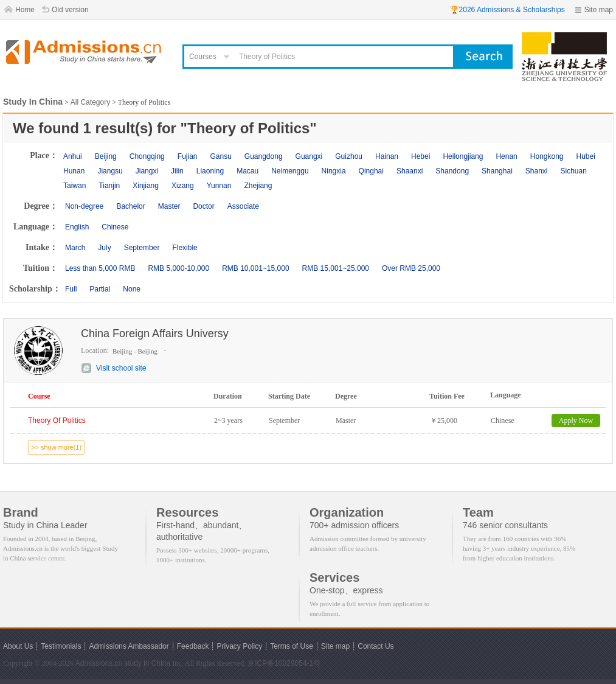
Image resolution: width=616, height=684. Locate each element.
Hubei (586, 156)
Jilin (177, 171)
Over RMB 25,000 (411, 268)
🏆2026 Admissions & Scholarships (507, 10)
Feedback (193, 646)
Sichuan (574, 171)
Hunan (74, 171)
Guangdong (264, 156)
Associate (243, 206)
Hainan (387, 156)
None (132, 289)
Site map (599, 10)
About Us (18, 646)
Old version (70, 10)
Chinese (115, 227)
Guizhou (349, 156)
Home (25, 10)
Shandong (452, 171)
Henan (506, 156)
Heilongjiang (463, 156)
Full (71, 289)
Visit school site (121, 368)
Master (169, 206)
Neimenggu (290, 171)
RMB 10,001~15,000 (255, 268)
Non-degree (84, 206)
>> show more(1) (56, 447)
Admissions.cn (99, 663)
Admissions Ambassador (129, 646)
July (104, 248)
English (77, 227)
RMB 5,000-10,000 (178, 268)
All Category (90, 102)
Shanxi (537, 171)
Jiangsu (110, 171)
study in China (147, 663)
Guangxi (309, 156)
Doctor (203, 206)
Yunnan (219, 186)
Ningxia (334, 171)
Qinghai (371, 171)
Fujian (188, 156)
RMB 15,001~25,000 (336, 268)
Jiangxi (147, 171)
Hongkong (547, 156)
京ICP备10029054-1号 (284, 663)
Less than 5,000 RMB (100, 268)
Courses (203, 57)
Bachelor (130, 206)
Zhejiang (258, 186)
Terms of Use (292, 646)
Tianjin (109, 186)
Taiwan (74, 186)
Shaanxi (410, 171)
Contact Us (375, 646)
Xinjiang (146, 186)
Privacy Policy (239, 646)
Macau (247, 171)
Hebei (420, 156)
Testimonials (61, 646)
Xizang (183, 186)
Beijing (106, 156)
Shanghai (497, 171)
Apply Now (576, 421)
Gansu (220, 156)
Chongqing (147, 156)
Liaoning (210, 171)
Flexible (185, 248)
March (75, 248)
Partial (100, 289)
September (142, 248)
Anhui (73, 156)
